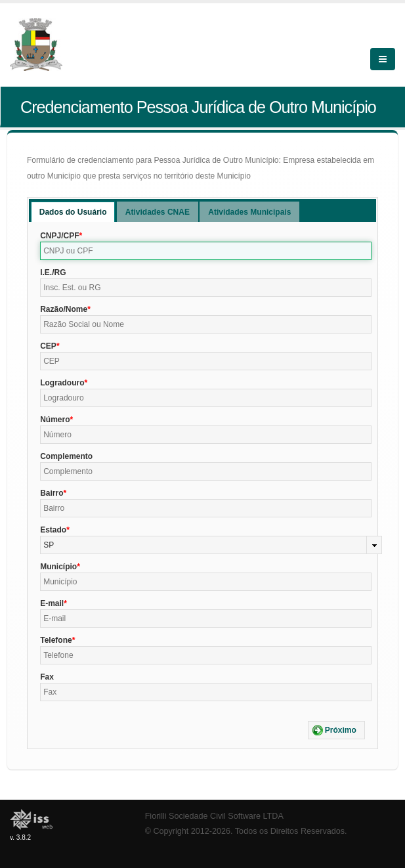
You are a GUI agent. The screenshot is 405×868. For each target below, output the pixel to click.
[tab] (73, 212)
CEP (48, 346)
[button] (336, 730)
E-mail (52, 603)
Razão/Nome (64, 309)
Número (55, 420)
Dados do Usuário (73, 212)
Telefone (56, 640)
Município (58, 567)
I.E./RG (53, 272)
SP (49, 545)
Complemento (66, 456)
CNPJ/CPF (59, 236)
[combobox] (211, 545)
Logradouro (62, 383)
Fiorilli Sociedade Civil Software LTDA (214, 816)
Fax (47, 677)
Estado (53, 530)
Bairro (52, 493)
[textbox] (206, 251)
